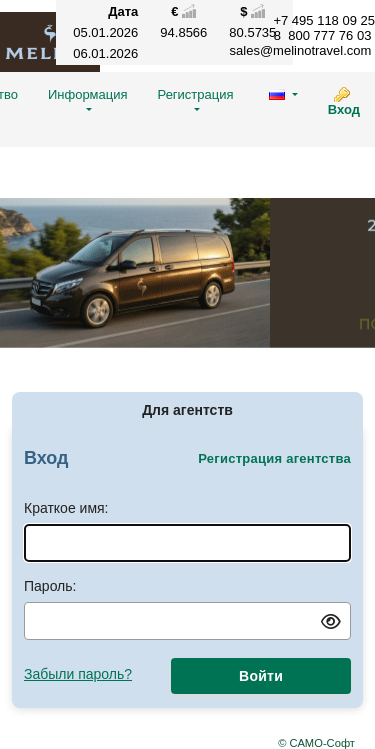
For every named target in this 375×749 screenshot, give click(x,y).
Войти (261, 676)
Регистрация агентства (274, 458)
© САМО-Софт (316, 743)
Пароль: (50, 586)
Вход (344, 109)
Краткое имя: (66, 508)
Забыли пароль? (78, 674)
